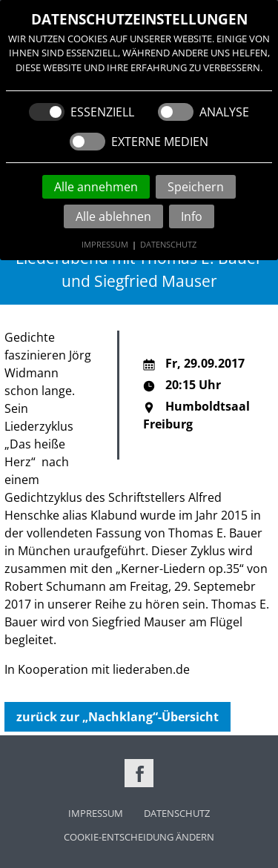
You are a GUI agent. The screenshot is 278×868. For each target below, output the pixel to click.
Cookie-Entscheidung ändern (139, 837)
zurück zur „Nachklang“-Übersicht (118, 717)
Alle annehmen (96, 187)
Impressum (105, 244)
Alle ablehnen (113, 216)
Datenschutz (168, 244)
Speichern (196, 187)
